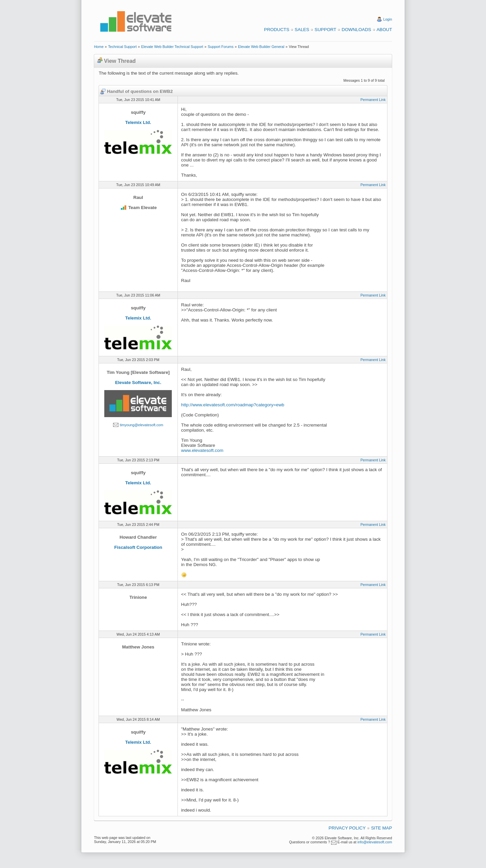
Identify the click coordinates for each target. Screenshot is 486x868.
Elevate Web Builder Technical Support (172, 47)
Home (99, 47)
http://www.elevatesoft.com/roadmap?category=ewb (233, 405)
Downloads (356, 30)
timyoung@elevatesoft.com (142, 425)
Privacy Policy (347, 828)
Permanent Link (373, 100)
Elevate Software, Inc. (138, 382)
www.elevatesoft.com (202, 450)
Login (388, 19)
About (384, 30)
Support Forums (220, 47)
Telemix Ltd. (138, 122)
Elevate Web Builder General (261, 47)
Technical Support (122, 47)
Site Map (381, 828)
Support (325, 30)
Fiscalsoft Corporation (138, 547)
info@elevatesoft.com (375, 842)
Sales (302, 30)
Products (277, 30)
